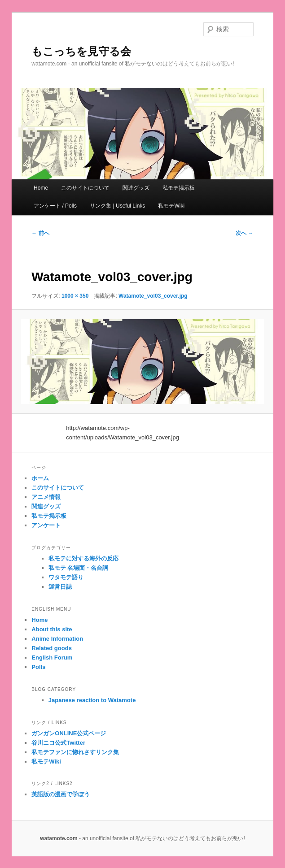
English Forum (52, 658)
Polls (38, 667)
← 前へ (40, 233)
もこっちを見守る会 (81, 51)
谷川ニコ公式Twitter (58, 743)
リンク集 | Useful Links (117, 206)
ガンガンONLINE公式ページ (69, 733)
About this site (52, 629)
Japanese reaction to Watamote (92, 700)
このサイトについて (85, 188)
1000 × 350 (75, 296)
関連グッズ (136, 188)
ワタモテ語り (66, 577)
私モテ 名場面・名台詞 (79, 568)
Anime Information (57, 639)
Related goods (52, 648)
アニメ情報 (46, 497)
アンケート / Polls (55, 206)
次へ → (244, 233)
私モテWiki (171, 206)
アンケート (46, 525)
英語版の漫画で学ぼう (61, 794)
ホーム (40, 478)
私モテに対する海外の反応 (83, 558)
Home (41, 188)
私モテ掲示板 (179, 188)
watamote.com (59, 838)
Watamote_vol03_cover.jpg (153, 296)
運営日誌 (60, 587)
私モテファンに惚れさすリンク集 (75, 752)
